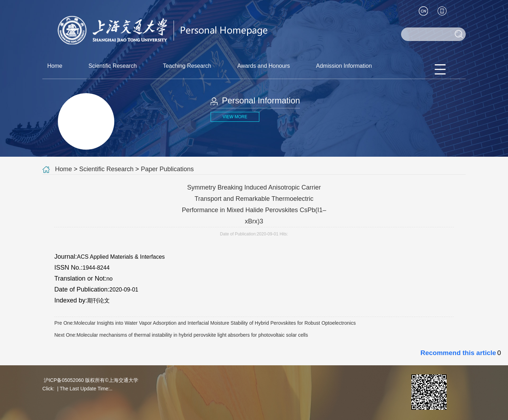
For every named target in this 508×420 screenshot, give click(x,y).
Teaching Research (187, 66)
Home (55, 66)
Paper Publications (167, 169)
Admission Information (344, 66)
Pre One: (205, 323)
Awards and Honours (264, 66)
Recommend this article (458, 353)
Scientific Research (113, 66)
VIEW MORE (235, 117)
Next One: (181, 335)
